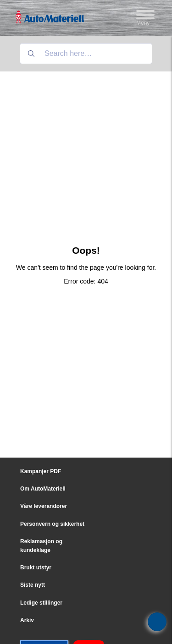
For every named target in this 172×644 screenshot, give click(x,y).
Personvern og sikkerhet (52, 524)
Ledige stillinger (41, 603)
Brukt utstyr (36, 568)
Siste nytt (33, 585)
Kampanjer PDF (41, 471)
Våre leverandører (44, 506)
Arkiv (27, 620)
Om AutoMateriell (43, 489)
